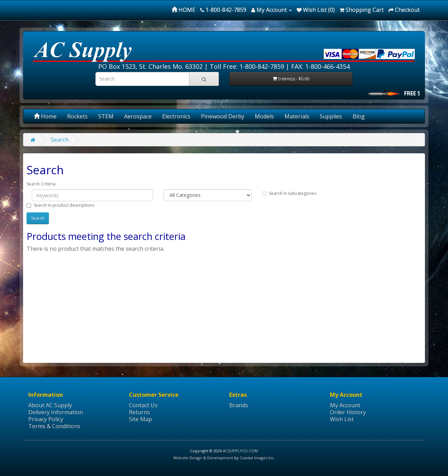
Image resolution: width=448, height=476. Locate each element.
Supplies (331, 116)
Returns (139, 412)
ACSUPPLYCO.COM (240, 451)
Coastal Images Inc (257, 458)
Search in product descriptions (60, 205)
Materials (297, 116)
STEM (106, 116)
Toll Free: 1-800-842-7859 (247, 66)
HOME (183, 10)
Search (60, 140)
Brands (239, 405)
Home (45, 116)
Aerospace (138, 116)
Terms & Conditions (54, 426)
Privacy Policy (46, 419)
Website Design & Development (203, 458)
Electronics (176, 116)
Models (264, 116)
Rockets (77, 116)
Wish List (342, 419)
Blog (359, 116)
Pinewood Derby (223, 116)
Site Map (140, 419)
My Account (345, 405)
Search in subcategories (289, 193)
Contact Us (143, 405)
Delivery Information (56, 412)
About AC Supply (50, 405)
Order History (348, 412)
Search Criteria (41, 184)
